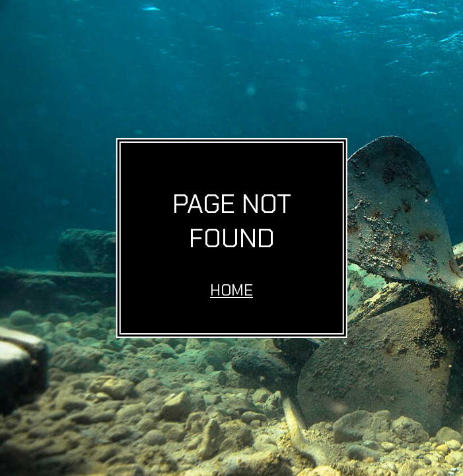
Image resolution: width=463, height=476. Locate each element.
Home (231, 290)
